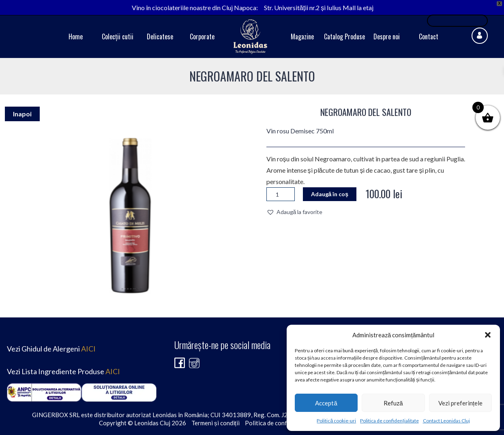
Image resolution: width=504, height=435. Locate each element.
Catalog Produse (344, 36)
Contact (429, 36)
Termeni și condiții (216, 423)
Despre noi (387, 36)
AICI (88, 349)
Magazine (302, 36)
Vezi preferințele (460, 403)
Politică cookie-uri (336, 421)
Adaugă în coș (330, 194)
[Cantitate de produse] (281, 194)
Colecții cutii (118, 36)
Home (76, 36)
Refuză (393, 403)
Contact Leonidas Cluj (446, 421)
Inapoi (22, 114)
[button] (488, 335)
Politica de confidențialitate (389, 421)
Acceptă (326, 403)
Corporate (202, 36)
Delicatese (160, 36)
